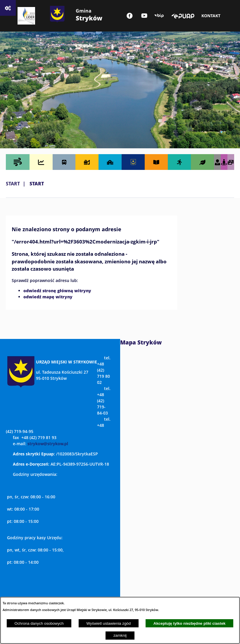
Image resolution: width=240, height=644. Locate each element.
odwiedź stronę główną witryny (57, 290)
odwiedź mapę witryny (48, 297)
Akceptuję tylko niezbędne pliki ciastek (190, 623)
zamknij (120, 635)
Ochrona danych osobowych (39, 623)
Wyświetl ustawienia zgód (108, 623)
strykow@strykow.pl (48, 444)
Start (13, 184)
